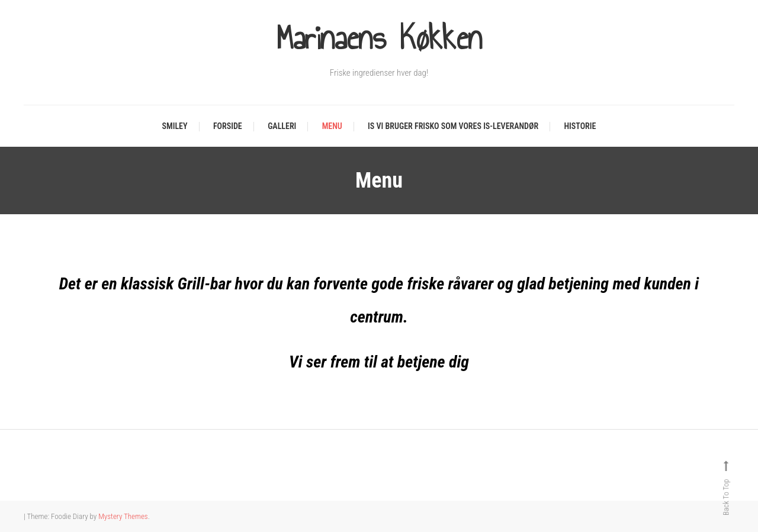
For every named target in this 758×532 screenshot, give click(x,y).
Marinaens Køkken (379, 38)
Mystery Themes (123, 516)
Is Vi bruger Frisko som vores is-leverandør (453, 126)
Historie (580, 126)
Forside (228, 126)
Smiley (175, 126)
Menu (332, 126)
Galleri (282, 126)
